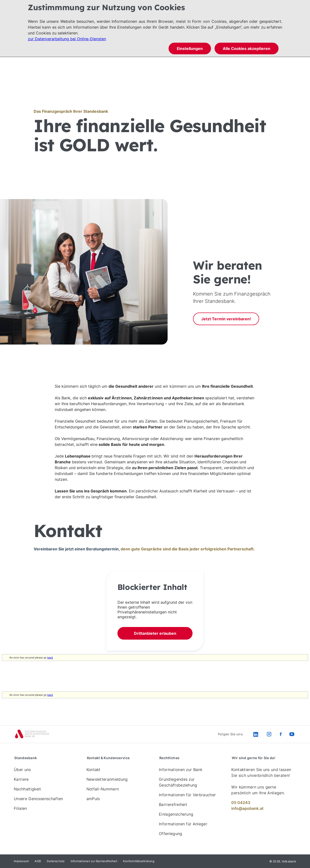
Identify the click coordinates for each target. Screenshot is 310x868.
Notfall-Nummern (103, 789)
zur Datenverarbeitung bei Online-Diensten (67, 39)
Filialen (20, 808)
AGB (38, 861)
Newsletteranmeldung (107, 779)
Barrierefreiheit (173, 804)
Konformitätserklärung (139, 861)
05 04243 (241, 803)
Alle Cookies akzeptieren (247, 48)
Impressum (21, 861)
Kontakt (93, 770)
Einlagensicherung (176, 814)
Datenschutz (56, 861)
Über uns (22, 770)
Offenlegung (171, 834)
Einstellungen (190, 48)
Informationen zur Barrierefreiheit (94, 861)
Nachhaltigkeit (27, 789)
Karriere (21, 779)
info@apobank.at (247, 808)
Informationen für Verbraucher (187, 795)
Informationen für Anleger (183, 824)
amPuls (93, 799)
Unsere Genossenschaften (38, 799)
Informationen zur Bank (181, 770)
